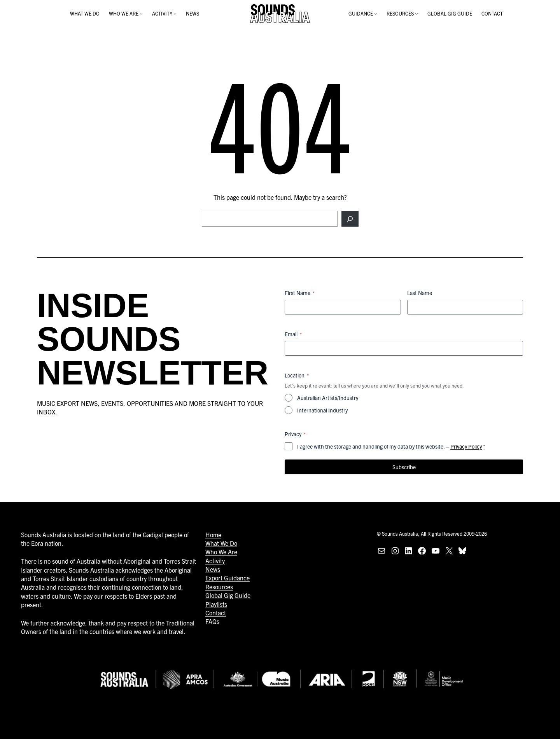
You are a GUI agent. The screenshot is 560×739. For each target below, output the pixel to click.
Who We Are (221, 552)
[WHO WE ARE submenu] (141, 14)
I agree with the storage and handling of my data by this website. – (391, 446)
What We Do (221, 543)
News (213, 569)
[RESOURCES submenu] (416, 14)
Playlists (216, 604)
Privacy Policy (466, 446)
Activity (215, 561)
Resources (219, 587)
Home (213, 535)
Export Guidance (227, 578)
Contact (216, 613)
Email (293, 334)
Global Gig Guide (228, 595)
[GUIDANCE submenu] (376, 14)
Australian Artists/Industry (328, 398)
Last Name (420, 293)
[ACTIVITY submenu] (175, 14)
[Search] (350, 218)
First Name (300, 293)
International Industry (322, 410)
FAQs (212, 621)
